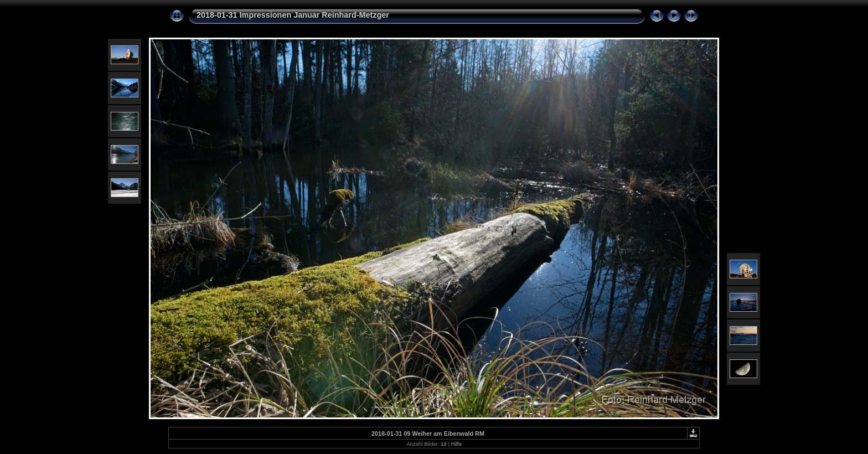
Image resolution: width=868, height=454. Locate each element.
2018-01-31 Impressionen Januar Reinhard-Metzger (293, 15)
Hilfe (456, 444)
